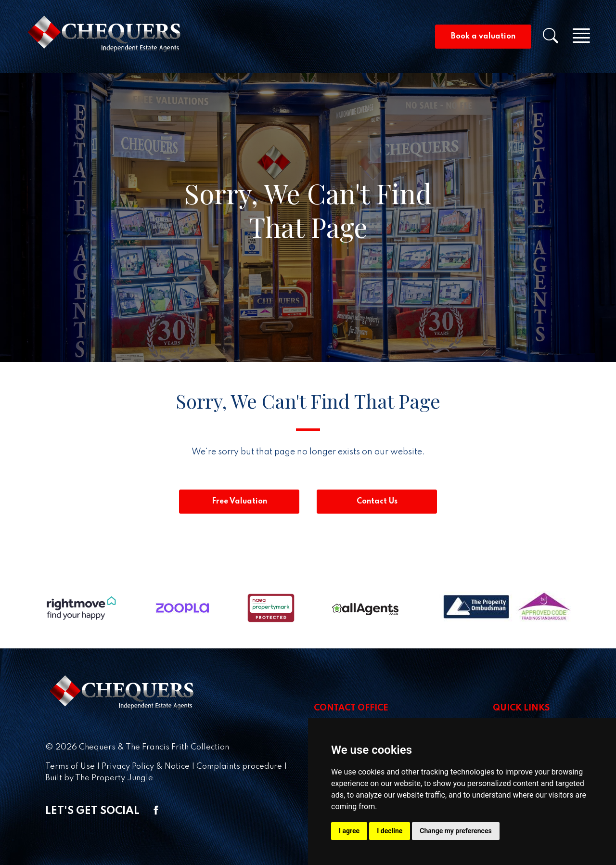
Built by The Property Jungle (99, 778)
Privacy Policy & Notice (146, 767)
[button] (556, 39)
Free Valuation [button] (239, 502)
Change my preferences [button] (456, 831)
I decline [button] (390, 831)
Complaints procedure (239, 767)
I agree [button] (349, 831)
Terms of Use (70, 767)
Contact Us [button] (377, 502)
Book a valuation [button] (483, 37)
